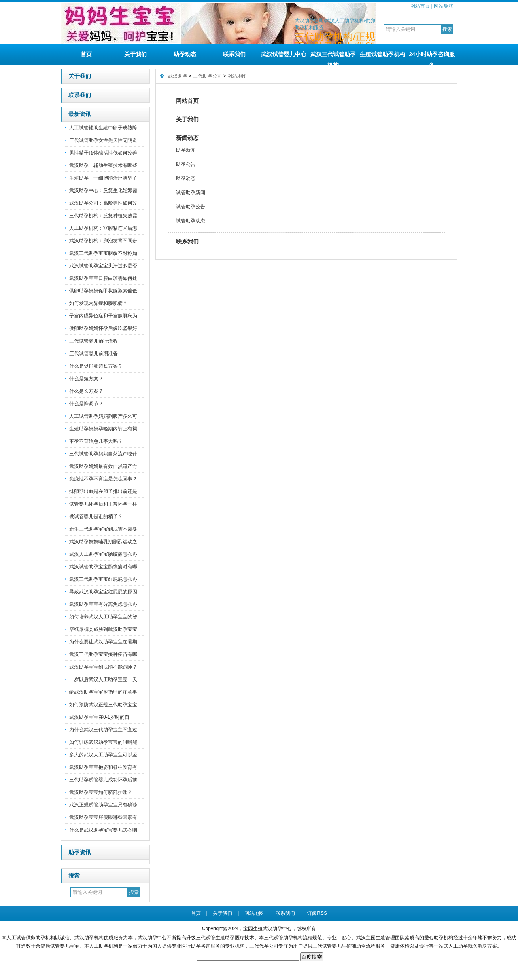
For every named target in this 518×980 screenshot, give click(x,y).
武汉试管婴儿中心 (284, 54)
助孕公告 (186, 164)
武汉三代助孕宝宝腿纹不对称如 (103, 253)
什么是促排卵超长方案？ (96, 366)
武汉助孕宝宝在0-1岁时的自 (99, 717)
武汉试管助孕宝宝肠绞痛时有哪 (103, 567)
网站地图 (237, 76)
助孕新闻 (186, 150)
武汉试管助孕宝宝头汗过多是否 (103, 266)
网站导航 (444, 6)
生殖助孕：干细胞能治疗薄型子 (103, 178)
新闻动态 (187, 138)
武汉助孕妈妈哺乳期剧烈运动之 (103, 542)
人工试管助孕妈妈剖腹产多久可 (103, 416)
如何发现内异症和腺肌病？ (98, 303)
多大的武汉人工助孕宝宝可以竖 (103, 755)
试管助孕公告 (191, 207)
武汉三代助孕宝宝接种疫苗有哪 (103, 654)
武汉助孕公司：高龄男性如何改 (103, 203)
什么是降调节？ (86, 404)
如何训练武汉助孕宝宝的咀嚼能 (103, 742)
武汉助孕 (178, 76)
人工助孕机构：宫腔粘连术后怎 (103, 228)
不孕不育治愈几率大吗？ (96, 441)
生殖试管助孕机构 (382, 54)
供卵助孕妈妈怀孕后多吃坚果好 (103, 328)
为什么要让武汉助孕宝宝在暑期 (103, 642)
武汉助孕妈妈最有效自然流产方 (103, 466)
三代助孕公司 (208, 76)
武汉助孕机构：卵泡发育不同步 (103, 241)
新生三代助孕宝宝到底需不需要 (103, 529)
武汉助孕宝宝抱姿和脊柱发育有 (103, 767)
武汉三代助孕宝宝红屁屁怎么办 (103, 579)
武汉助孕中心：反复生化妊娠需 (103, 190)
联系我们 (234, 54)
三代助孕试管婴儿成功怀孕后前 (103, 780)
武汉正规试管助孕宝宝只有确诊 (103, 805)
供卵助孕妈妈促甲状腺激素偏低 (103, 291)
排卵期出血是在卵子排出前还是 (103, 491)
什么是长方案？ (86, 391)
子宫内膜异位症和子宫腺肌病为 (103, 316)
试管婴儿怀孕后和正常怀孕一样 (103, 504)
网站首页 (420, 6)
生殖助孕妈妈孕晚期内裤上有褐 (103, 429)
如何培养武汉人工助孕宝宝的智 (103, 617)
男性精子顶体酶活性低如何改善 (103, 153)
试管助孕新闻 (191, 193)
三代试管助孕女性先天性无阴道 (103, 140)
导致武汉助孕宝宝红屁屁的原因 (103, 592)
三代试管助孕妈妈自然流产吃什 (103, 454)
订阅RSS (317, 913)
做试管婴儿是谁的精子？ (96, 516)
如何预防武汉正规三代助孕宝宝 (103, 705)
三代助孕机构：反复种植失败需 (103, 216)
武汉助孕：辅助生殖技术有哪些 (103, 165)
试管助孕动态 (191, 221)
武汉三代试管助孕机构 (333, 58)
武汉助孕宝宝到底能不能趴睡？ (103, 667)
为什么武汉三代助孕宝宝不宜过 (103, 730)
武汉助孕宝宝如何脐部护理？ (101, 792)
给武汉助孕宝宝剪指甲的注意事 (103, 692)
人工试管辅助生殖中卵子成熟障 (103, 128)
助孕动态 (185, 54)
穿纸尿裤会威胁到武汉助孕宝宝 (103, 629)
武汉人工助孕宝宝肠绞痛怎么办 (103, 554)
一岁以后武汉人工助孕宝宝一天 (103, 679)
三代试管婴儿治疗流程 (93, 341)
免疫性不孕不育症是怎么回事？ (103, 479)
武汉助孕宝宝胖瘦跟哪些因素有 (103, 817)
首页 (86, 54)
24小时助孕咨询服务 (432, 58)
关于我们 (136, 54)
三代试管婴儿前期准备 (93, 353)
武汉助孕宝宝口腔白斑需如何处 (103, 278)
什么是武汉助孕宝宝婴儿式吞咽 (103, 830)
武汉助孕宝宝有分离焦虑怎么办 (103, 604)
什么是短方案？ (86, 379)
